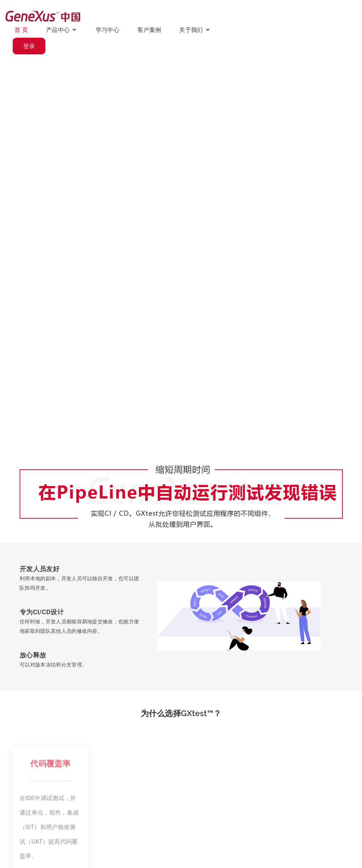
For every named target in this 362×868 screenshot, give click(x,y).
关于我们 (281, 16)
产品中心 (148, 16)
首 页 (111, 16)
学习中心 (198, 16)
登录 (334, 16)
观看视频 (36, 258)
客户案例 (239, 16)
